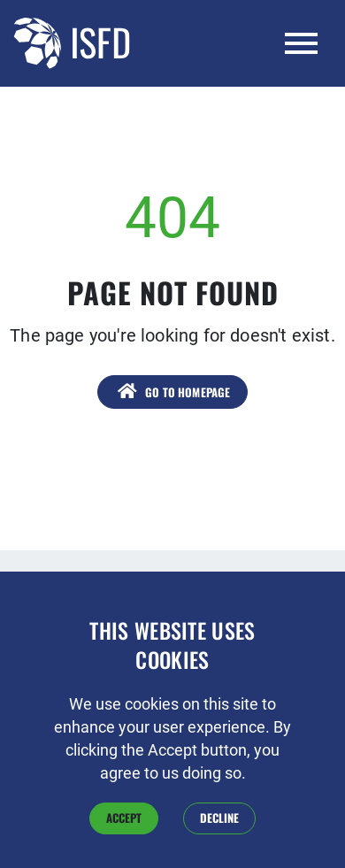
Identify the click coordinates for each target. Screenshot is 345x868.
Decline (219, 836)
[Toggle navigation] (301, 44)
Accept (124, 836)
